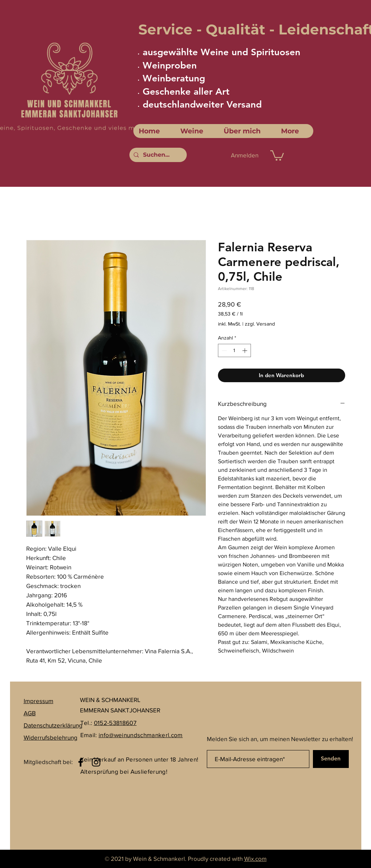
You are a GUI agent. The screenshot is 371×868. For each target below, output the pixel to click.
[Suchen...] (157, 155)
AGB (30, 713)
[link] (277, 155)
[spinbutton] (234, 350)
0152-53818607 (115, 723)
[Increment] (245, 350)
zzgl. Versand (260, 324)
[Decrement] (223, 350)
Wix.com (255, 858)
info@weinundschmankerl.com (141, 735)
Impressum (39, 701)
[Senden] (331, 759)
